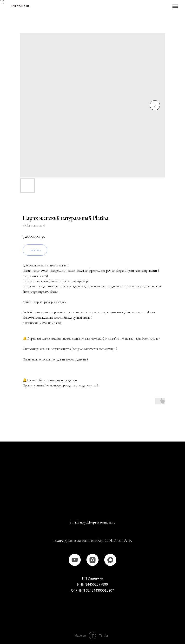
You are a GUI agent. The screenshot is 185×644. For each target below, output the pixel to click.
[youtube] (75, 560)
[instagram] (92, 560)
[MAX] (110, 560)
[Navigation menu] (175, 6)
